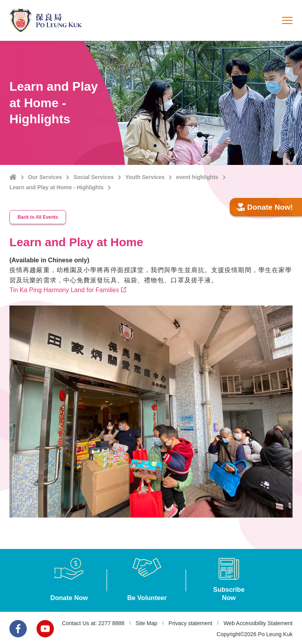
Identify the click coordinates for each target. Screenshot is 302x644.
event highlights (197, 177)
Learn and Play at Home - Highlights (57, 187)
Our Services (45, 177)
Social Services (94, 177)
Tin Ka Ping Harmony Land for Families (64, 288)
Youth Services (145, 177)
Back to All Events (39, 216)
